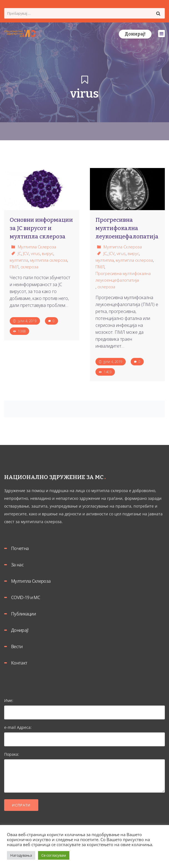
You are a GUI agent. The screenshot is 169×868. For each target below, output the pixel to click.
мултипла (19, 260)
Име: (84, 706)
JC (19, 253)
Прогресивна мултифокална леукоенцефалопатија (123, 277)
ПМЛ (14, 267)
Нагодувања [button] (21, 855)
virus (35, 253)
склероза (29, 267)
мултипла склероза (49, 260)
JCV (26, 253)
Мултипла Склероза (37, 247)
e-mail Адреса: (84, 733)
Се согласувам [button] (54, 855)
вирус (48, 253)
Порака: (84, 773)
